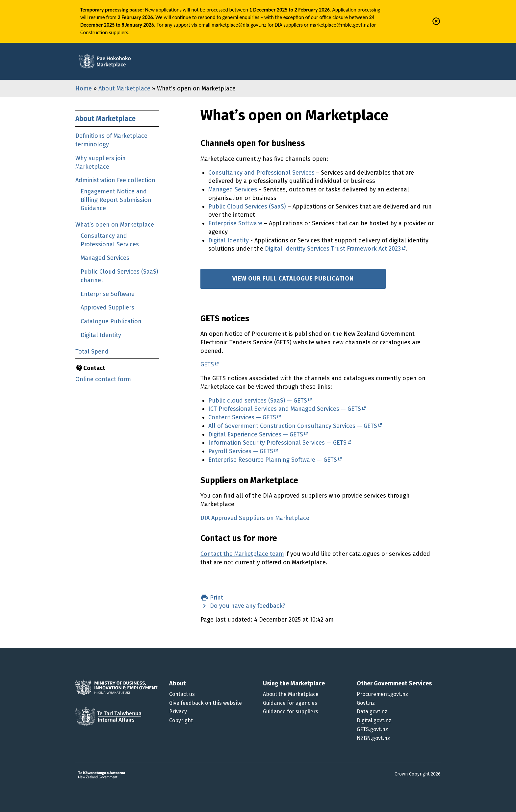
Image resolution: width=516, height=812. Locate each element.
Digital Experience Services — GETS (256, 434)
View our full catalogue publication (293, 279)
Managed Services (105, 258)
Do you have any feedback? (247, 606)
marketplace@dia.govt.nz (239, 25)
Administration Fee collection (115, 180)
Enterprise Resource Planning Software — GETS (273, 460)
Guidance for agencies (290, 703)
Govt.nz (366, 703)
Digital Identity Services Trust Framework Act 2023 (333, 249)
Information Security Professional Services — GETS (277, 443)
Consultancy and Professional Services (261, 173)
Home (84, 88)
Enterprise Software (108, 294)
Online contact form (103, 379)
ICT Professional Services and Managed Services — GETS (285, 409)
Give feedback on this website (206, 703)
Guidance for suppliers (291, 712)
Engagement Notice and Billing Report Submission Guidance (116, 200)
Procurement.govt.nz (382, 694)
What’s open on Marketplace (115, 225)
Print (216, 598)
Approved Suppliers (107, 308)
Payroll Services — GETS (241, 451)
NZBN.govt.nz (373, 738)
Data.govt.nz (372, 712)
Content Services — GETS (242, 417)
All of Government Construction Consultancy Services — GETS (293, 426)
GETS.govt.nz (372, 729)
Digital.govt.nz (374, 720)
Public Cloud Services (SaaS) (247, 207)
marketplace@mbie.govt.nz (339, 25)
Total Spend (92, 352)
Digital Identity (101, 335)
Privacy (178, 712)
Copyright (181, 720)
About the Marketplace (291, 694)
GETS (207, 364)
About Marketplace (124, 88)
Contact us (182, 694)
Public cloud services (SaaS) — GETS (258, 401)
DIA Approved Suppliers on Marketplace (255, 518)
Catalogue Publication (111, 321)
